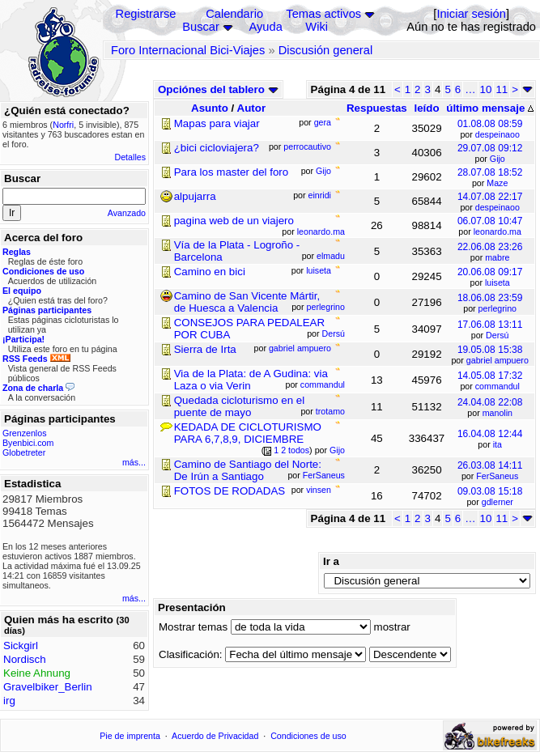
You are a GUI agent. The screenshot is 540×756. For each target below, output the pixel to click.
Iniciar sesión (471, 14)
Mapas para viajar (217, 123)
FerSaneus (497, 476)
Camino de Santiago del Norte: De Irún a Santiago (248, 470)
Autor (252, 108)
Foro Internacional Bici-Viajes (188, 50)
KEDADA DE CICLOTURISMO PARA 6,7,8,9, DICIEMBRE (248, 433)
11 (502, 89)
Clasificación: (191, 654)
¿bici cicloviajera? (217, 148)
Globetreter (24, 452)
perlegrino (497, 308)
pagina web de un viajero (234, 221)
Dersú (497, 335)
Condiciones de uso (308, 736)
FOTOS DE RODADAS (230, 491)
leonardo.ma (497, 231)
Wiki (317, 27)
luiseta (497, 282)
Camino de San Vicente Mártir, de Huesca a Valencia (247, 302)
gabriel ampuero (497, 360)
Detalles (131, 157)
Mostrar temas (193, 627)
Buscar (201, 27)
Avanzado (127, 213)
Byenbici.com (28, 443)
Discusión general (326, 50)
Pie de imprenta (130, 736)
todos (299, 450)
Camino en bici (210, 272)
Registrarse (146, 14)
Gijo (497, 159)
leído (426, 108)
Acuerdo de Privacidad (215, 736)
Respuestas (377, 108)
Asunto (210, 108)
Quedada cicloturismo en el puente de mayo (240, 406)
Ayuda (266, 27)
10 (486, 89)
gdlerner (497, 502)
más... (134, 462)
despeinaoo (497, 134)
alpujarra (195, 196)
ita (497, 444)
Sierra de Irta (205, 349)
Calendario (234, 14)
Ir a (331, 561)
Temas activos (323, 14)
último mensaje (490, 108)
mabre (497, 257)
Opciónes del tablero (218, 89)
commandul (497, 386)
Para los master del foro (232, 172)
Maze (497, 183)
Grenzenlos (25, 433)
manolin (497, 413)
